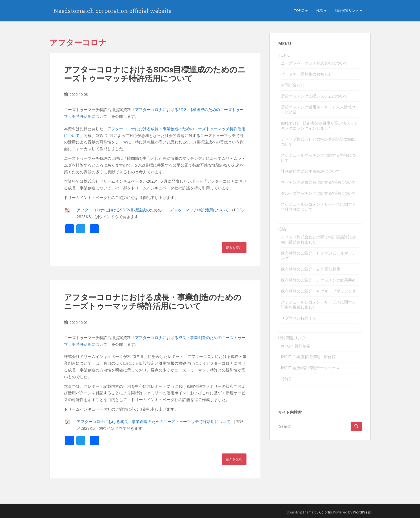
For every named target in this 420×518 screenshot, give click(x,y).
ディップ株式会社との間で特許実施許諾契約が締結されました (318, 239)
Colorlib (326, 512)
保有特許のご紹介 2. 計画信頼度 (311, 269)
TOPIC (301, 11)
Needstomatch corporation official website (113, 11)
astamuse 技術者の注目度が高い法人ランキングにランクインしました (319, 126)
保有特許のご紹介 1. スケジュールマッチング (318, 255)
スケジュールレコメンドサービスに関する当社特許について (318, 207)
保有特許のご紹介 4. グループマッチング (318, 291)
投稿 (321, 11)
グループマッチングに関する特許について (318, 193)
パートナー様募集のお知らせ (306, 74)
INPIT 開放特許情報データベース (310, 368)
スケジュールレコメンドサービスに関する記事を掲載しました (318, 305)
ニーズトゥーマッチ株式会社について (314, 63)
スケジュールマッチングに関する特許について (318, 158)
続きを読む (234, 248)
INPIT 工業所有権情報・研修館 (308, 357)
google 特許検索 (296, 346)
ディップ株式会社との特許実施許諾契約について (318, 142)
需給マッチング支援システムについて (314, 96)
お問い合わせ (293, 85)
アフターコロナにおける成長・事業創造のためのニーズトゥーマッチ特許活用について (153, 302)
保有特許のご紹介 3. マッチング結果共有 (318, 280)
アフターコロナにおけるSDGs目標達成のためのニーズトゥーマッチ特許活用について (155, 74)
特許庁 (287, 379)
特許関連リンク (349, 11)
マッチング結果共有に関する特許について (318, 182)
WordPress (362, 512)
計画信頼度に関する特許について (310, 171)
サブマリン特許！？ (299, 318)
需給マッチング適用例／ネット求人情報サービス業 (318, 109)
